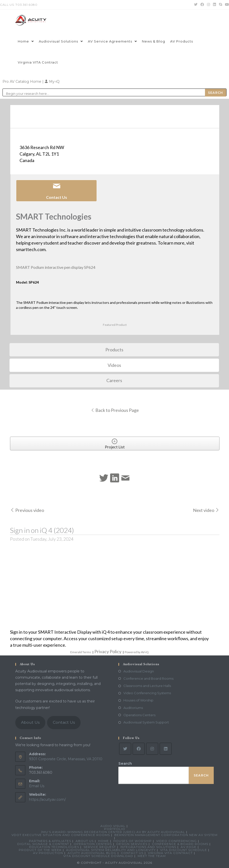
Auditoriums (133, 708)
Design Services (132, 844)
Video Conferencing (176, 841)
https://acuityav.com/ (47, 799)
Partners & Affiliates (50, 841)
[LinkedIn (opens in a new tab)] (214, 5)
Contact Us (64, 722)
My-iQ (52, 82)
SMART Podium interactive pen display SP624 (56, 267)
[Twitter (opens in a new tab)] (196, 5)
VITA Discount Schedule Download (98, 856)
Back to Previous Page (115, 410)
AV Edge (189, 847)
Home (103, 841)
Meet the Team (152, 856)
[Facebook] (139, 749)
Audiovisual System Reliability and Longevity (111, 850)
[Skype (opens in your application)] (220, 5)
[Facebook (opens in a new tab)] (202, 5)
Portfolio (115, 829)
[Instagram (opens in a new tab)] (208, 5)
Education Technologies (54, 847)
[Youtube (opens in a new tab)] (226, 5)
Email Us (37, 786)
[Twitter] (125, 749)
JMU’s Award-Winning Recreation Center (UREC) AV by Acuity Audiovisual (113, 832)
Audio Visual (113, 826)
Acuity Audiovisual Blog (92, 853)
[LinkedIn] (166, 749)
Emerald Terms (81, 652)
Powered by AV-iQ (137, 652)
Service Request (100, 847)
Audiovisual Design (139, 671)
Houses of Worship (138, 700)
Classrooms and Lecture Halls (147, 686)
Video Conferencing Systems (147, 693)
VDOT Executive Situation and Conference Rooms (61, 835)
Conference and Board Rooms (148, 678)
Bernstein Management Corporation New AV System (166, 835)
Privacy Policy (108, 651)
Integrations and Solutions (148, 847)
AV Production (48, 853)
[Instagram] (152, 749)
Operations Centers (139, 715)
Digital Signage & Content (43, 844)
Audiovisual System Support (146, 722)
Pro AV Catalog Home (22, 82)
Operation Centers (93, 844)
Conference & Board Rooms (180, 844)
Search (125, 763)
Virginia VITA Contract (170, 853)
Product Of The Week (40, 850)
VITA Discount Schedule (184, 850)
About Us (30, 722)
